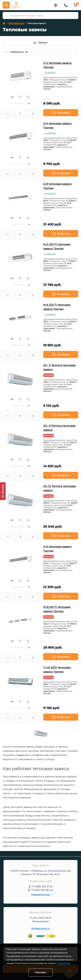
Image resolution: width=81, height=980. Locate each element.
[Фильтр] (3, 491)
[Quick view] (12, 97)
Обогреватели (16, 23)
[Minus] (8, 114)
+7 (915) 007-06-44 (42, 890)
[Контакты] (66, 5)
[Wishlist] (20, 97)
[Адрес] (55, 5)
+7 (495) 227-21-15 (42, 887)
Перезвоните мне (40, 895)
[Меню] (6, 5)
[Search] (7, 15)
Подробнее (63, 963)
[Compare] (28, 97)
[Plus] (33, 114)
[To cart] (61, 113)
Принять (41, 972)
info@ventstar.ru (41, 928)
